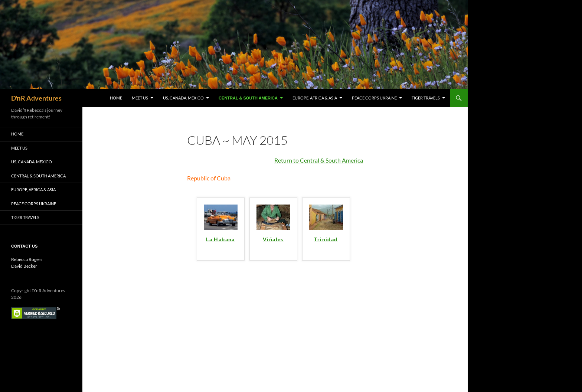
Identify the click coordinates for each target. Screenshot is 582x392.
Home (116, 98)
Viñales (273, 239)
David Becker (24, 266)
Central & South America (248, 98)
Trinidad (326, 239)
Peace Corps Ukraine (374, 98)
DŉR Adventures (36, 98)
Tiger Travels (426, 98)
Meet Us (140, 98)
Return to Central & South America (319, 160)
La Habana (220, 239)
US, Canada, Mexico (183, 98)
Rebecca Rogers (27, 259)
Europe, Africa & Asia (315, 98)
